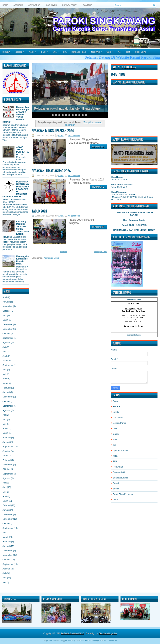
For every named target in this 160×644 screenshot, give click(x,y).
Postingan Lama (101, 252)
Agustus (6, 342)
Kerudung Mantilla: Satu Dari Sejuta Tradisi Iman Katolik (22, 228)
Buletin (21, 51)
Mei (4, 352)
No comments (74, 135)
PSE (119, 52)
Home (5, 5)
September (8, 338)
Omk (57, 51)
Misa (115, 456)
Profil (34, 51)
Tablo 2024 (39, 211)
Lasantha (80, 641)
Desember (7, 324)
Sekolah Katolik (120, 478)
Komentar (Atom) (52, 258)
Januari (6, 302)
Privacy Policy (70, 5)
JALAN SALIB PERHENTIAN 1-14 (22, 151)
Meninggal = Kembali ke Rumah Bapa (22, 260)
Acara (61, 135)
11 (86, 115)
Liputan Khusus (120, 450)
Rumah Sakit (119, 472)
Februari (6, 388)
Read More (98, 147)
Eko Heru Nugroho (108, 633)
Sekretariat (141, 52)
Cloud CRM (113, 641)
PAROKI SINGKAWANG (72, 633)
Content (87, 5)
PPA (65, 52)
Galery (110, 52)
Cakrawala (118, 417)
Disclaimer (51, 5)
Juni (4, 315)
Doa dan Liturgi (79, 52)
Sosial (116, 483)
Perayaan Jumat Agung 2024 (51, 171)
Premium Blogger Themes (96, 641)
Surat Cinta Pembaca (123, 494)
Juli (4, 347)
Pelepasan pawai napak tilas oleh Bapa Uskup (67, 109)
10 (83, 115)
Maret (5, 320)
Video (116, 500)
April (5, 297)
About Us (18, 5)
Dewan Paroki (120, 423)
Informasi (97, 51)
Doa (115, 428)
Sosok (116, 489)
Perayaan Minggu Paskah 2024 (53, 131)
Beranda (6, 52)
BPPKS (116, 407)
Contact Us (34, 5)
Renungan (118, 467)
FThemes (55, 641)
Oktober (6, 311)
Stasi (46, 51)
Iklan (128, 52)
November (7, 306)
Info (115, 445)
